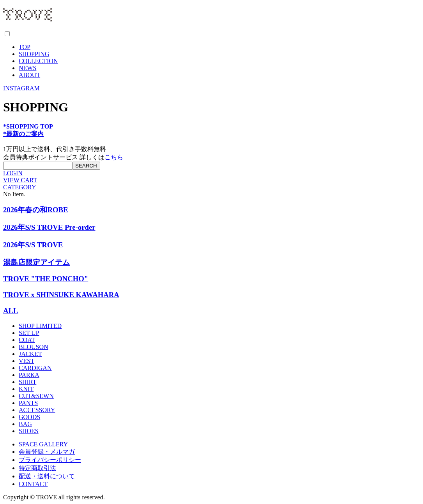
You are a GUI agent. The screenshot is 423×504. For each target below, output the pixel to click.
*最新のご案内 (23, 134)
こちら (114, 157)
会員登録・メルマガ (47, 452)
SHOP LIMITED (40, 326)
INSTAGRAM (21, 88)
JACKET (30, 354)
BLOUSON (34, 347)
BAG (25, 424)
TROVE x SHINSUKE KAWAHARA (61, 295)
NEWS (27, 68)
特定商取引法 (37, 468)
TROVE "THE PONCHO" (46, 279)
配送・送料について (47, 476)
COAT (27, 340)
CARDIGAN (35, 368)
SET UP (29, 333)
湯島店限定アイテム (36, 262)
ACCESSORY (37, 410)
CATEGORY (19, 187)
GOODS (29, 417)
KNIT (26, 389)
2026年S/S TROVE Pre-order (49, 227)
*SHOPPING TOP (28, 126)
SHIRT (27, 382)
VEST (27, 361)
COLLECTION (38, 61)
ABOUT (29, 75)
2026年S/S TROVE (33, 245)
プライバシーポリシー (50, 460)
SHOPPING (34, 54)
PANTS (28, 403)
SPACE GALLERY (43, 444)
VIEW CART (20, 180)
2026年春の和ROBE (35, 210)
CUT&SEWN (36, 396)
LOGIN (13, 173)
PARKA (29, 375)
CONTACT (33, 484)
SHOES (29, 431)
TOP (25, 47)
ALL (11, 311)
